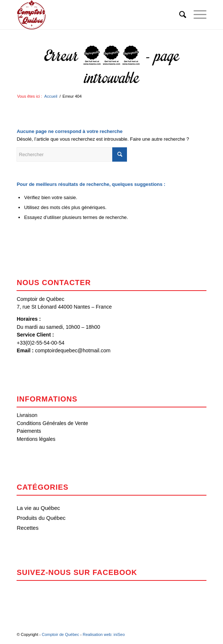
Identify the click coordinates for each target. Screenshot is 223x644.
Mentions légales (36, 439)
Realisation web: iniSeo (104, 634)
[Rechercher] (179, 15)
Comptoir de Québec (60, 634)
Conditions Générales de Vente (52, 423)
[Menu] (196, 15)
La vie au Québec (38, 508)
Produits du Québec (41, 518)
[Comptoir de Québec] (92, 15)
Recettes (27, 528)
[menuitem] (179, 15)
